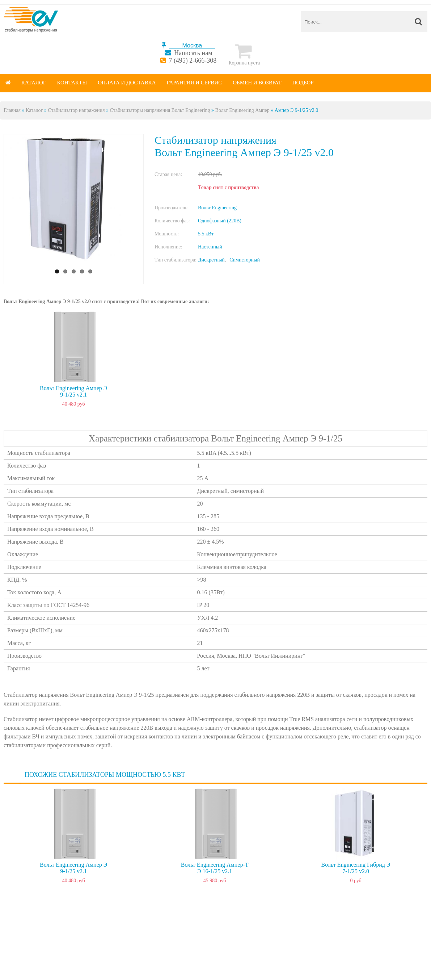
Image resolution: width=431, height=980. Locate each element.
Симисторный (245, 260)
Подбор (303, 83)
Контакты (72, 83)
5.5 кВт (206, 234)
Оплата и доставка (127, 83)
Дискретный (211, 260)
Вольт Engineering (217, 208)
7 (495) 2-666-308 (193, 60)
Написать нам (193, 53)
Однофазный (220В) (220, 221)
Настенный (210, 247)
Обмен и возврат (257, 83)
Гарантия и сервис (195, 83)
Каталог (34, 83)
